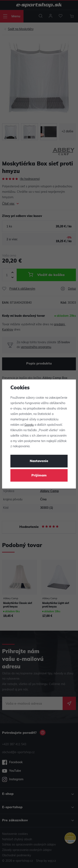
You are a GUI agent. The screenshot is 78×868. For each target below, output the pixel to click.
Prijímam (39, 476)
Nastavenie (39, 461)
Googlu (29, 425)
